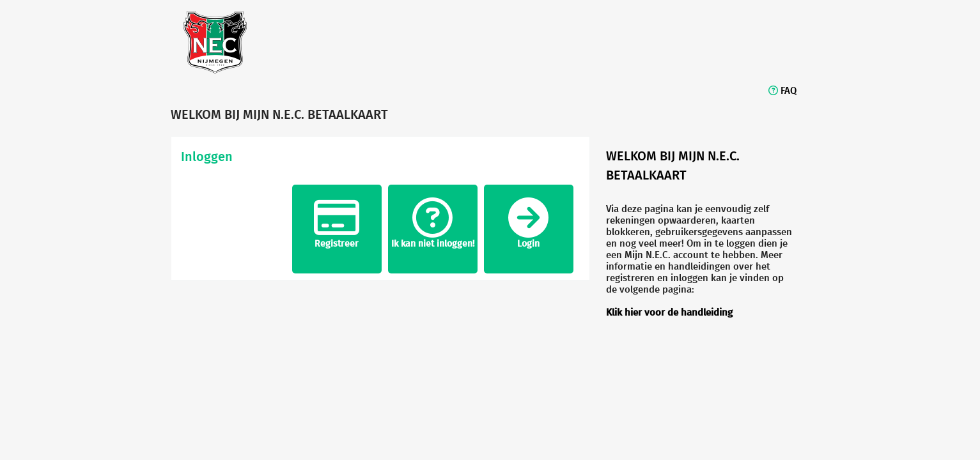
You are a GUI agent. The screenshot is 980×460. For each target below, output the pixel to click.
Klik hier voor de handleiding (669, 312)
